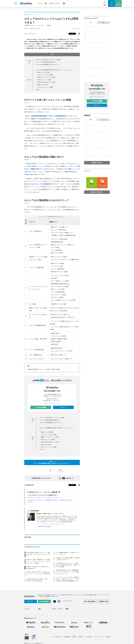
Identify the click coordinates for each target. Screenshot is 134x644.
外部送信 (108, 637)
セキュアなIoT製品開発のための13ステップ (48, 65)
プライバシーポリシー (99, 637)
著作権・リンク (59, 637)
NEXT (61, 470)
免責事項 (74, 637)
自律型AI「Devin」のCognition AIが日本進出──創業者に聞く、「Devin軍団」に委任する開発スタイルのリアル (97, 134)
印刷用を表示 (29, 485)
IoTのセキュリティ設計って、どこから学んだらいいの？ (43, 498)
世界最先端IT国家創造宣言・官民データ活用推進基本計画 (49, 116)
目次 (64, 54)
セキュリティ (32, 34)
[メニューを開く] (16, 3)
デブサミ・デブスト (55, 4)
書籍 (64, 4)
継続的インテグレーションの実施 (46, 77)
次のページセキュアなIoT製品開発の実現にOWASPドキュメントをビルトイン (52, 462)
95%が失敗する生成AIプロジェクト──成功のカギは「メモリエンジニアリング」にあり (39, 554)
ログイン (63, 407)
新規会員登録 (40, 407)
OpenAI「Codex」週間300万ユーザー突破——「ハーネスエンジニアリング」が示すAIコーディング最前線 (38, 561)
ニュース (39, 3)
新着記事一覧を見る (97, 163)
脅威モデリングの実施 (43, 72)
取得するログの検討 (43, 85)
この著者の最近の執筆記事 (44, 526)
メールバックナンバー (52, 403)
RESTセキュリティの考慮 (44, 80)
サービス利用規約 (88, 637)
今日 (91, 23)
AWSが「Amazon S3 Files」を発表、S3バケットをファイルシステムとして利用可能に (38, 574)
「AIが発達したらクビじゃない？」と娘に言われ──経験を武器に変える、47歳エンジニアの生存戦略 (68, 565)
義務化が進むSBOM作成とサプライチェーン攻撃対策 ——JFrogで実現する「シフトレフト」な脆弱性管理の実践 (97, 157)
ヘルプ (52, 637)
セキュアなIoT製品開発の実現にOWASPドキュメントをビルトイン (54, 70)
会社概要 (80, 637)
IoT (26, 34)
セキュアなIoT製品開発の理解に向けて (46, 62)
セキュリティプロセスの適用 (45, 75)
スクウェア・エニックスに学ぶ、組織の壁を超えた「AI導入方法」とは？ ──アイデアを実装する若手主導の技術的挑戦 (68, 579)
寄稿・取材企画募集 (90, 601)
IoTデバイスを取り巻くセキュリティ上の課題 (48, 60)
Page (29, 80)
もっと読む (30, 502)
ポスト (72, 34)
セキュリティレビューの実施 (45, 87)
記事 (46, 4)
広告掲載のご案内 (103, 601)
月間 (103, 23)
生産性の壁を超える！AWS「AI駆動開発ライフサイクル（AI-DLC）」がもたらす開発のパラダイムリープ (68, 572)
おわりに (38, 90)
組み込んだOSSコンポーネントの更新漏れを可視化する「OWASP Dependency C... (51, 500)
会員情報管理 (67, 637)
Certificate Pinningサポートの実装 (46, 82)
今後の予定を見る (97, 192)
